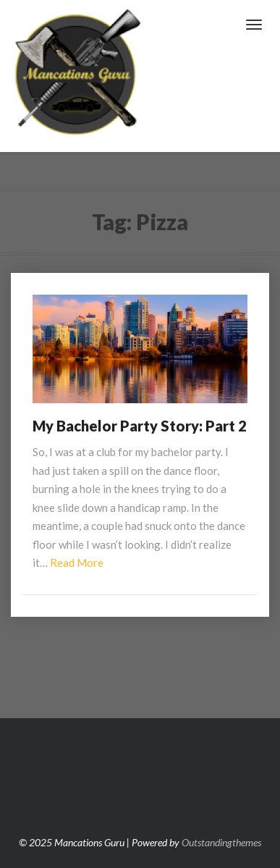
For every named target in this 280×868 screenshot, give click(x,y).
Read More (77, 562)
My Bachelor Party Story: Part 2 (140, 426)
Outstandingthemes (221, 842)
